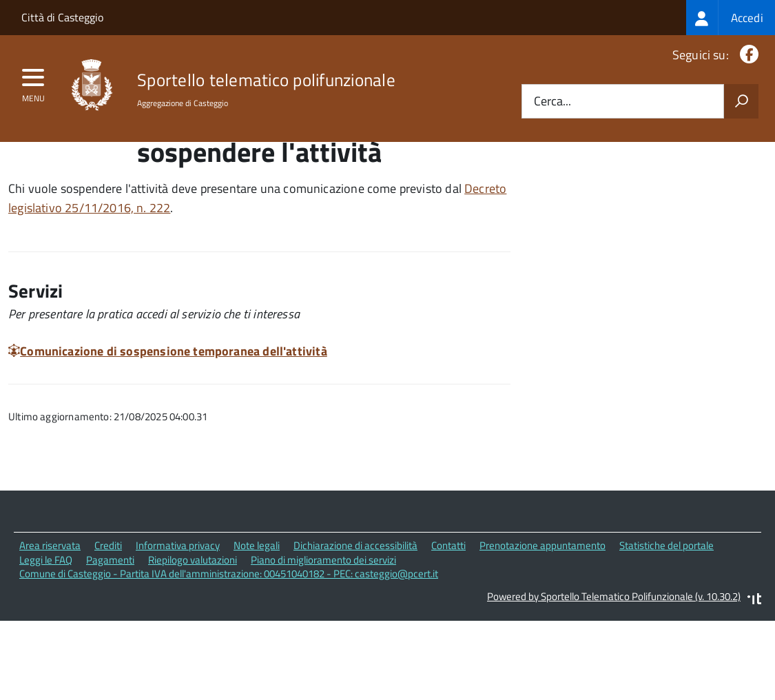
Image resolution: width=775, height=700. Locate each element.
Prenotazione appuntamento (542, 603)
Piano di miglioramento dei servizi (323, 618)
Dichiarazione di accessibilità (355, 603)
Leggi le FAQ (46, 618)
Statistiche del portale (666, 603)
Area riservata (50, 603)
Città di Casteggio (62, 17)
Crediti (108, 603)
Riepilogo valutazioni (193, 618)
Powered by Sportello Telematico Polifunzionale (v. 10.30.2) (614, 654)
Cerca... (552, 102)
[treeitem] (731, 18)
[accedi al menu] (33, 82)
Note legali (257, 603)
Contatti (448, 603)
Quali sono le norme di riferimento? (656, 185)
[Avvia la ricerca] (741, 101)
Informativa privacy (178, 603)
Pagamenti (110, 618)
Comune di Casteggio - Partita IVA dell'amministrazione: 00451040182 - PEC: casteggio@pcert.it (229, 631)
